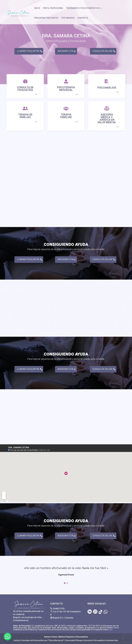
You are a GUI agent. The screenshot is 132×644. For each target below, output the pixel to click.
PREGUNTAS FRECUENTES (46, 18)
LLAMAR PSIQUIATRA (28, 51)
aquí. (111, 630)
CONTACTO (83, 18)
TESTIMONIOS (68, 18)
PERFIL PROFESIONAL (53, 8)
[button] (65, 583)
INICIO (37, 8)
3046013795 (59, 609)
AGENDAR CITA (65, 51)
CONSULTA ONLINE (103, 51)
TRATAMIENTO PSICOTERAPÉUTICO (83, 8)
